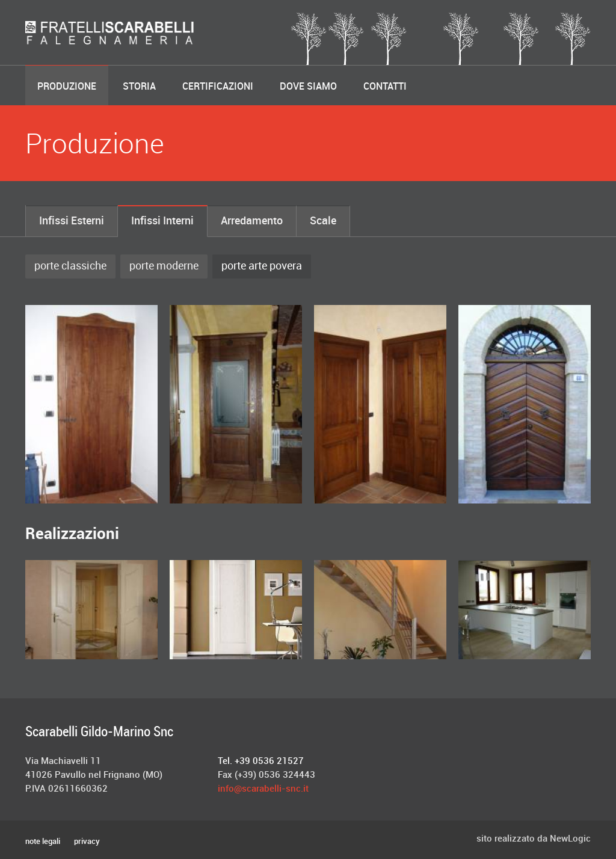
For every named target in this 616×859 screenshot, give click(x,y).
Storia (139, 87)
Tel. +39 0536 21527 (261, 762)
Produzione (67, 87)
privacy (87, 842)
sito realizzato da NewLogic (534, 839)
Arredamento (252, 221)
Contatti (385, 87)
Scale (323, 221)
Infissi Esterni (72, 221)
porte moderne (164, 266)
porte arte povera (262, 266)
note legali (43, 842)
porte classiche (70, 266)
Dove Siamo (308, 87)
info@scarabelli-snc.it (263, 789)
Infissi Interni (162, 221)
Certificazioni (218, 87)
